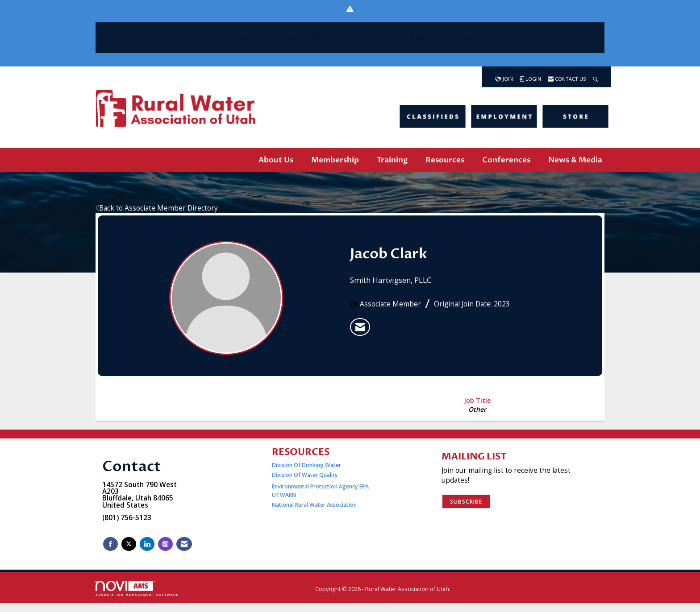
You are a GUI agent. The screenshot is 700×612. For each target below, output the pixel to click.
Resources (445, 160)
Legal (460, 589)
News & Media (575, 160)
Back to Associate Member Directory (157, 208)
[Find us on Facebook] (110, 544)
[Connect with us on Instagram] (165, 544)
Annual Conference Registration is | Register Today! (350, 37)
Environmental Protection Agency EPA (320, 486)
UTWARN (284, 495)
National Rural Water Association (314, 505)
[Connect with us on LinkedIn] (147, 544)
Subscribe (466, 502)
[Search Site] (595, 77)
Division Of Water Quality (305, 475)
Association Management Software (137, 589)
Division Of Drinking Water (307, 465)
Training (392, 160)
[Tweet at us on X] (129, 544)
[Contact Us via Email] (184, 544)
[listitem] (360, 327)
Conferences (506, 160)
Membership (335, 160)
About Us (276, 160)
